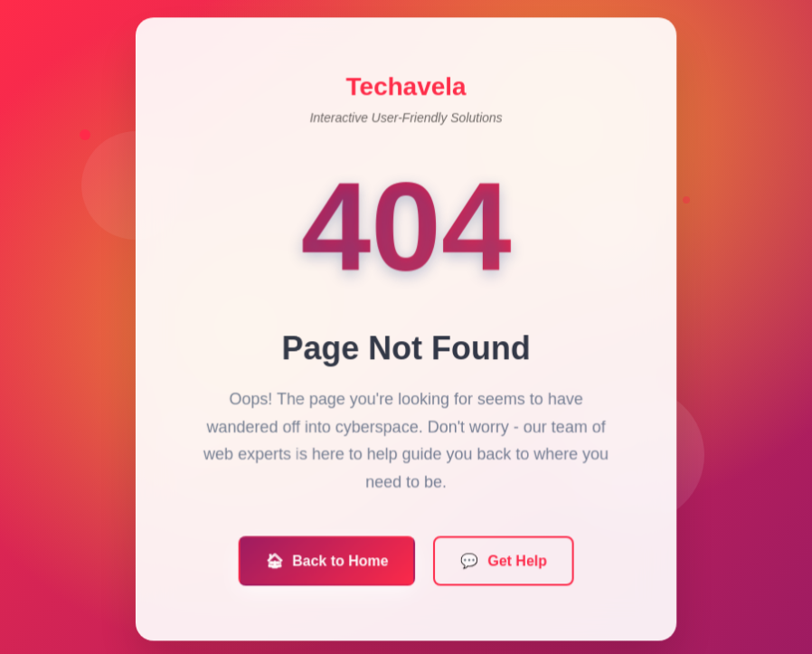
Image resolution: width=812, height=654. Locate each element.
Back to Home (327, 563)
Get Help (503, 563)
